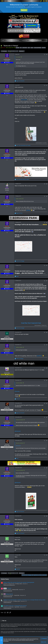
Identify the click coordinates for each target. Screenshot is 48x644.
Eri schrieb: (18, 57)
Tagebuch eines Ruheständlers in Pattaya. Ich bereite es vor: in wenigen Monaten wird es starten (24, 600)
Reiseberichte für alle (8, 591)
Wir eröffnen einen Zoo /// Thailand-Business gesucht (15, 606)
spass (32, 48)
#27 (47, 281)
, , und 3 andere (23, 145)
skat (29, 48)
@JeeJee (17, 391)
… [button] (16, 51)
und (20, 81)
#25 (47, 223)
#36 (47, 516)
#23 (47, 184)
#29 (47, 345)
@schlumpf (24, 100)
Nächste (21, 51)
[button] (2, 1)
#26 (47, 266)
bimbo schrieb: (19, 199)
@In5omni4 (18, 431)
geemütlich (25, 48)
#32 (47, 403)
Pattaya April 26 (8, 594)
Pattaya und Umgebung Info (9, 585)
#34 (47, 441)
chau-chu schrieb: (20, 443)
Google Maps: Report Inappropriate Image (31, 323)
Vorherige (4, 51)
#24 (47, 196)
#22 (47, 150)
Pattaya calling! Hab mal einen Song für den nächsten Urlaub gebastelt (19, 582)
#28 (47, 332)
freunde (18, 48)
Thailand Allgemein (7, 602)
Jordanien (7, 588)
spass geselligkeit (38, 48)
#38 (47, 555)
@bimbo (28, 210)
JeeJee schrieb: (19, 383)
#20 (47, 55)
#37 (47, 538)
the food (44, 48)
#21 (47, 85)
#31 (47, 380)
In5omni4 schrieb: (20, 420)
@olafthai (39, 356)
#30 (47, 368)
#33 (47, 417)
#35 (47, 468)
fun (21, 48)
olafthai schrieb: (19, 347)
